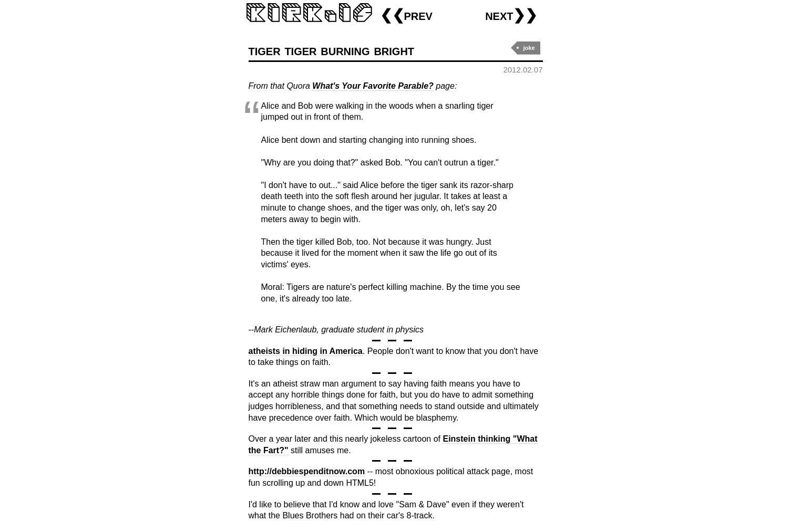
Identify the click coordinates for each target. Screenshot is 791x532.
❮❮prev (406, 15)
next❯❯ (511, 15)
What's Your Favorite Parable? (373, 86)
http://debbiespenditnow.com (307, 471)
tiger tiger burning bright (332, 50)
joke (529, 48)
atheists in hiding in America (306, 351)
